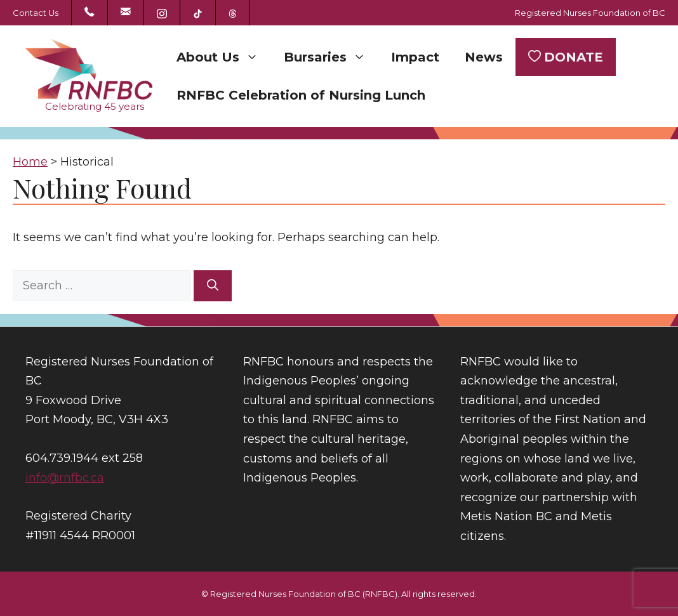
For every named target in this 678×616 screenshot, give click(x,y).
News (484, 57)
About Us (224, 57)
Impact (415, 57)
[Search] (213, 286)
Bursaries (331, 57)
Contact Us (36, 13)
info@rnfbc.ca (65, 478)
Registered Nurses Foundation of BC (590, 13)
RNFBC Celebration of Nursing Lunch (301, 95)
